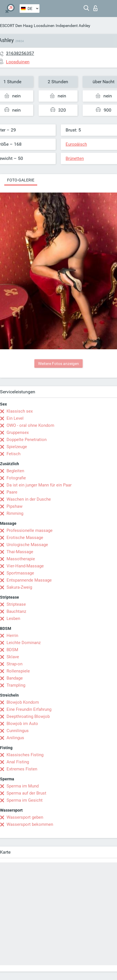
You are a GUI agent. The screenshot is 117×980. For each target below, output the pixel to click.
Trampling (16, 685)
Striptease (16, 604)
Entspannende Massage (29, 580)
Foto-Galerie (21, 180)
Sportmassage (20, 573)
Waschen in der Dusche (29, 499)
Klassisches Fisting (25, 755)
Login (95, 8)
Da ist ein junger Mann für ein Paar (39, 485)
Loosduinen (44, 26)
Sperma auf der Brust (26, 793)
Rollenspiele (18, 671)
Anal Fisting (18, 762)
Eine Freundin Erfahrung (29, 709)
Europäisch (76, 144)
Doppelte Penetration (27, 440)
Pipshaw (14, 506)
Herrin (12, 636)
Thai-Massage (20, 552)
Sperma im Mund (23, 786)
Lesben (13, 618)
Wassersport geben (25, 817)
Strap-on (14, 664)
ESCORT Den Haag (16, 26)
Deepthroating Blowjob (28, 716)
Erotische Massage (25, 538)
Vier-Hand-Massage (25, 566)
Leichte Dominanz (24, 643)
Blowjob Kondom (23, 702)
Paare (12, 492)
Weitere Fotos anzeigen (58, 363)
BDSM (12, 650)
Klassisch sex (20, 411)
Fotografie (16, 478)
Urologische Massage (27, 545)
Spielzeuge (17, 447)
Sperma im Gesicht (25, 800)
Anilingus (15, 738)
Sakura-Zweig (19, 587)
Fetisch (13, 454)
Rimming (15, 513)
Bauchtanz (16, 611)
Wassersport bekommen (30, 824)
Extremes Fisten (22, 769)
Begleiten (15, 471)
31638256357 (20, 53)
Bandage (15, 678)
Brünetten (75, 158)
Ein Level (15, 418)
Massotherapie (21, 559)
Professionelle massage (30, 530)
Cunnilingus (18, 731)
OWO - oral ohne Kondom (30, 425)
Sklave (13, 657)
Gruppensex (18, 432)
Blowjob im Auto (22, 724)
